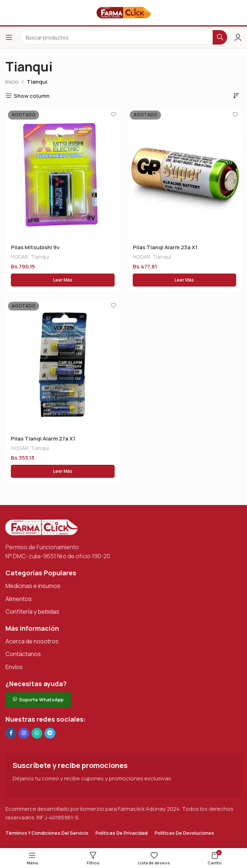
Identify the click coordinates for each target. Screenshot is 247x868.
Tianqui (40, 257)
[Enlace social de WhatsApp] (37, 733)
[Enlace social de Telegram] (50, 733)
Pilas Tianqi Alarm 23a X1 (165, 247)
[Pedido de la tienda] (236, 95)
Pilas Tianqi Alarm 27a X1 (43, 439)
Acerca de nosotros (32, 641)
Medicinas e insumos (33, 586)
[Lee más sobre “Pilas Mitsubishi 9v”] (63, 280)
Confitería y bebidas (32, 612)
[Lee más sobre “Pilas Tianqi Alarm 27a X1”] (63, 471)
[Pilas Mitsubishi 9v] (63, 174)
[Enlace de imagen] (42, 527)
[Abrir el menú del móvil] (9, 37)
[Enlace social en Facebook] (11, 733)
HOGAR (20, 257)
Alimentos (19, 599)
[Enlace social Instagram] (24, 733)
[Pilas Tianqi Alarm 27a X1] (63, 365)
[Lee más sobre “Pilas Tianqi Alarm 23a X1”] (185, 280)
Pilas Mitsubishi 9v (35, 247)
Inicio (12, 82)
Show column (32, 96)
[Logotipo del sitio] (124, 12)
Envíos (14, 667)
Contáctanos (23, 654)
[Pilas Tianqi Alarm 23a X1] (185, 174)
